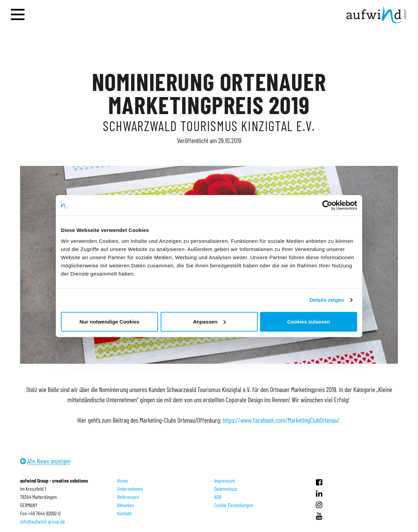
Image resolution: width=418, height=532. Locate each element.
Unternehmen (130, 489)
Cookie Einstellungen (234, 505)
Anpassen (209, 321)
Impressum (224, 480)
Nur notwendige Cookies (110, 321)
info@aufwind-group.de (43, 521)
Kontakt (124, 513)
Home (123, 480)
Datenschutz (226, 489)
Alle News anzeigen (49, 461)
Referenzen (128, 497)
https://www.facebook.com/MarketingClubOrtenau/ (282, 420)
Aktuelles (126, 505)
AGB (218, 497)
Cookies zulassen (309, 321)
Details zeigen (327, 300)
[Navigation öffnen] (18, 15)
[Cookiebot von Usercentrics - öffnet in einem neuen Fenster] (327, 205)
